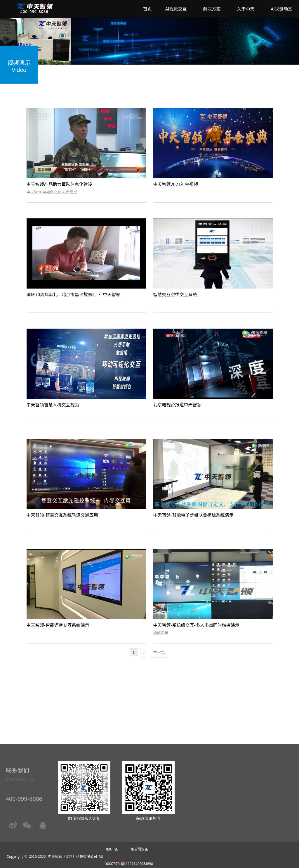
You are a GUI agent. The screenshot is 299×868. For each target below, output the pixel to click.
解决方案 (212, 9)
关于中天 (246, 9)
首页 (147, 9)
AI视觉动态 (281, 9)
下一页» (159, 653)
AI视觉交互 (176, 9)
